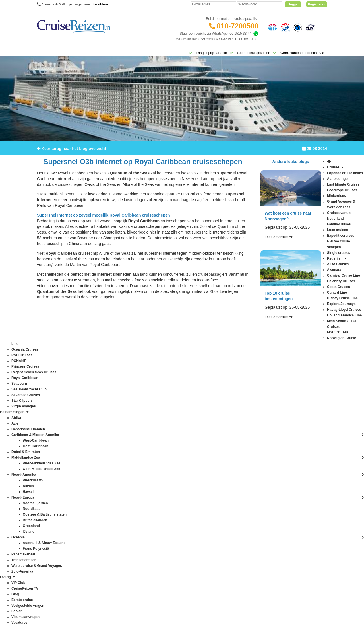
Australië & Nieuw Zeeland (115, 409)
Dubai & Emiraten (108, 437)
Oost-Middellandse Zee (113, 506)
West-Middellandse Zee (113, 540)
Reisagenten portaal (168, 437)
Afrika (99, 398)
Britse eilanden (106, 420)
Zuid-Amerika (105, 551)
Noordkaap (103, 483)
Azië (98, 415)
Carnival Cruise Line (52, 409)
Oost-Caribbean (107, 500)
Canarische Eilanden (111, 426)
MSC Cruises (47, 460)
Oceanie (101, 494)
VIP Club (160, 461)
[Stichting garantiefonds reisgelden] (284, 27)
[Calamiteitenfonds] (297, 27)
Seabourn (44, 506)
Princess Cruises (50, 489)
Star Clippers (47, 523)
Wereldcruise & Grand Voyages (119, 528)
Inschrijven (299, 357)
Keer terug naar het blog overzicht (72, 152)
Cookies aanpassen (168, 495)
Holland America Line (53, 449)
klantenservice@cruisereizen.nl (235, 454)
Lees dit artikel (279, 241)
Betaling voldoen (166, 415)
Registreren (317, 4)
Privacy (155, 571)
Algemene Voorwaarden (182, 571)
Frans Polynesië (107, 443)
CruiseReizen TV (166, 467)
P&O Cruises (47, 477)
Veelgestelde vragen (168, 403)
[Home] (44, 52)
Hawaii (100, 454)
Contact (159, 398)
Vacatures (161, 478)
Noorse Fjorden (107, 489)
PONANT (44, 483)
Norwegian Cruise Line (54, 466)
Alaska (100, 403)
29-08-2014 (315, 152)
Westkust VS (105, 545)
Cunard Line (46, 426)
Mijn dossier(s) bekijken (171, 426)
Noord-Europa (106, 477)
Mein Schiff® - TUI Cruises (57, 454)
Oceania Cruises (50, 471)
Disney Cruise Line (51, 432)
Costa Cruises (48, 420)
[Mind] (193, 606)
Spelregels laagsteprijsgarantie (176, 420)
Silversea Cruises (50, 517)
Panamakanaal (106, 517)
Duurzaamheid (164, 490)
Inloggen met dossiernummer (175, 432)
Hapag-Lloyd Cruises (53, 443)
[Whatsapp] (256, 34)
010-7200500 (238, 26)
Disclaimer (140, 571)
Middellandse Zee (108, 466)
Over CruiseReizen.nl (169, 456)
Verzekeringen (164, 409)
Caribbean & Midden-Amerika (117, 432)
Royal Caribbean (50, 500)
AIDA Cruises (47, 398)
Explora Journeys (50, 437)
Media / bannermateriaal (171, 473)
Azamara (44, 403)
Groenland (103, 449)
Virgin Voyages (48, 528)
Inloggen (293, 4)
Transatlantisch (106, 523)
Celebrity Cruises (50, 415)
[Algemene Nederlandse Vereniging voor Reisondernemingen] (272, 27)
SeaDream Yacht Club (54, 511)
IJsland (100, 460)
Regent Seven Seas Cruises (58, 494)
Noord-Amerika (106, 471)
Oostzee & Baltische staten (115, 511)
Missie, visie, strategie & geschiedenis (182, 484)
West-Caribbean (107, 534)
